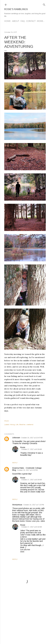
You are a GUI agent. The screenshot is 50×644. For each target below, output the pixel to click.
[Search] (44, 4)
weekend (30, 424)
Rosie (23, 447)
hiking (12, 424)
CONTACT (31, 21)
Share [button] (6, 421)
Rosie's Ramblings (16, 9)
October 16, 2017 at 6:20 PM (27, 470)
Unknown (16, 438)
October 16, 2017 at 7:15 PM (34, 505)
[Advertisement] (25, 621)
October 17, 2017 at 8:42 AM (32, 527)
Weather (22, 424)
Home (7, 21)
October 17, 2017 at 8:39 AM (32, 449)
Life (17, 424)
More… (41, 21)
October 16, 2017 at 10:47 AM (32, 438)
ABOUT (16, 21)
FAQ (23, 21)
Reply (15, 463)
